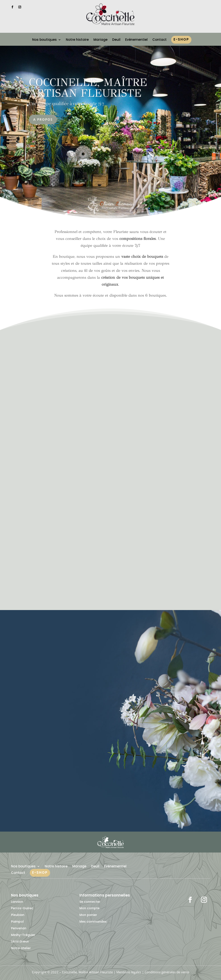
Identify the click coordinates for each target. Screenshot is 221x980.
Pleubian (18, 915)
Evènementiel (136, 40)
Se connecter (90, 902)
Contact (159, 40)
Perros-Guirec (22, 908)
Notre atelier (21, 948)
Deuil (116, 40)
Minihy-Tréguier (23, 935)
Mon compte (89, 908)
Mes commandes (93, 922)
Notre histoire (77, 40)
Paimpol (17, 922)
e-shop (181, 40)
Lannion (17, 902)
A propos (43, 125)
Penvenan (19, 928)
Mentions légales (129, 972)
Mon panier (88, 915)
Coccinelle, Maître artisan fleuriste (88, 94)
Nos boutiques (44, 40)
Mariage (100, 40)
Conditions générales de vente (167, 972)
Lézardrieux (20, 941)
